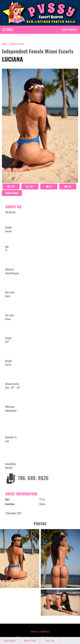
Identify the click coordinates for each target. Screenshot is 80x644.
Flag (68, 187)
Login (64, 30)
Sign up (73, 30)
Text (11, 187)
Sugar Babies (12, 193)
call (30, 187)
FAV (49, 187)
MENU (8, 30)
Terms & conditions (40, 632)
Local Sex (50, 641)
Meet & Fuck (30, 641)
